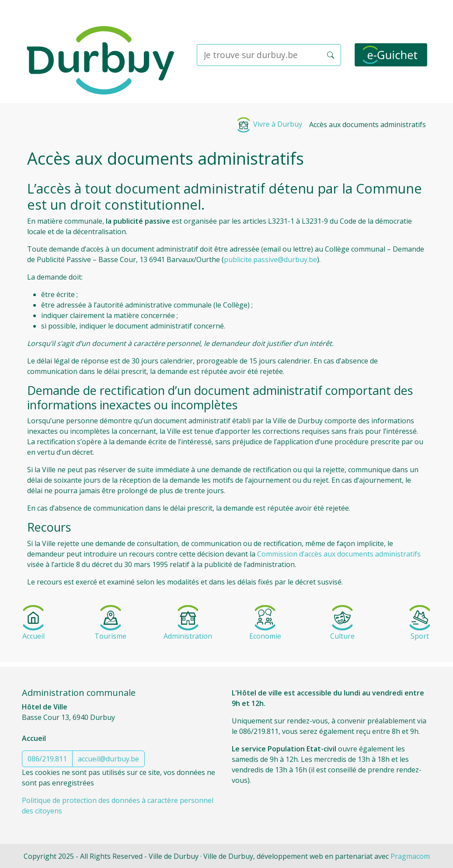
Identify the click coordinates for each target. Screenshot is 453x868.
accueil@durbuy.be (108, 759)
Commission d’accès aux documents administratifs (339, 554)
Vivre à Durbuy (269, 124)
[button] (331, 55)
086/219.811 (47, 759)
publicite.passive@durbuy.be (270, 259)
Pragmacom (410, 856)
